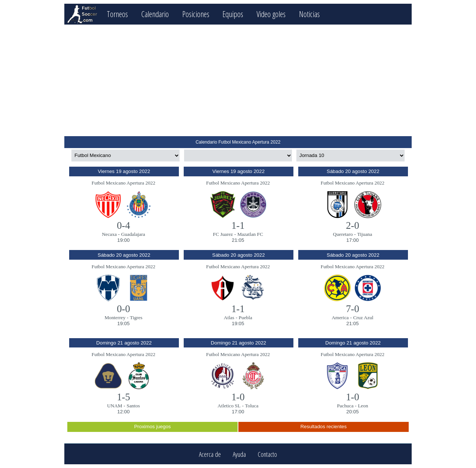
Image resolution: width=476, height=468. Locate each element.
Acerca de (210, 454)
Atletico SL (229, 406)
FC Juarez (223, 234)
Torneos (117, 14)
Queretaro (343, 234)
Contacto (267, 454)
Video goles (271, 14)
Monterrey (115, 318)
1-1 (238, 225)
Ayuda (239, 454)
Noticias (309, 14)
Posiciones (196, 14)
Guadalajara (133, 234)
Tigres (136, 318)
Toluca (252, 406)
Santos (134, 406)
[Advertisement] (238, 80)
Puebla (245, 318)
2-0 (353, 225)
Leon (363, 406)
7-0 (353, 309)
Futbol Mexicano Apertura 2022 (123, 183)
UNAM (115, 406)
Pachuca (345, 406)
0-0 (123, 309)
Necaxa (109, 234)
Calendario (155, 14)
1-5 (123, 397)
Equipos (233, 14)
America (340, 318)
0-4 (123, 225)
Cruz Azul (363, 318)
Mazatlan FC (250, 234)
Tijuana (364, 234)
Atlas (229, 318)
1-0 (238, 397)
